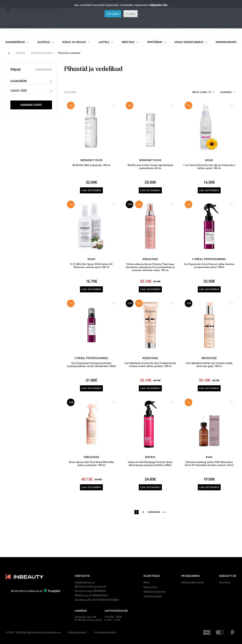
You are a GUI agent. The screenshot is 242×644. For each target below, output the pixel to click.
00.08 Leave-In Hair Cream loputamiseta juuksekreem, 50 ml (150, 167)
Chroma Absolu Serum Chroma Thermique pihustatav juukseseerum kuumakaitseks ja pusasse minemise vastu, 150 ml (150, 267)
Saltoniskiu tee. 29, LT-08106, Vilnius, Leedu (88, 618)
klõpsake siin (158, 5)
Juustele (44, 42)
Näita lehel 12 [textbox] (202, 92)
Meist (147, 582)
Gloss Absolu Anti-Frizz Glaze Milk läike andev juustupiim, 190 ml (91, 464)
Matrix (150, 457)
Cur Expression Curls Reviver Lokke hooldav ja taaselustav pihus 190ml (209, 266)
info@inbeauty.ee (85, 582)
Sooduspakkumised (192, 582)
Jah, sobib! (113, 14)
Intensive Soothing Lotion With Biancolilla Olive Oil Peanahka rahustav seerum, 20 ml (209, 464)
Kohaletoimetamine (155, 592)
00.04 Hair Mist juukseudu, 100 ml (92, 165)
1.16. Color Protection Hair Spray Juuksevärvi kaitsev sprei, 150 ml (209, 167)
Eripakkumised (226, 42)
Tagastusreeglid (153, 596)
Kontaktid (225, 582)
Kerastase (150, 259)
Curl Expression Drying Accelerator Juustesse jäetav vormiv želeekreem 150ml (91, 365)
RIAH (209, 457)
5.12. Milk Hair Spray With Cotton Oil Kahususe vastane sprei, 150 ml (91, 266)
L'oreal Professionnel (209, 259)
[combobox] (204, 92)
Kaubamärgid (15, 42)
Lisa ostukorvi (91, 190)
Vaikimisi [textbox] (226, 92)
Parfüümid (155, 42)
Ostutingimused (77, 632)
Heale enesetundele (189, 42)
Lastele (104, 42)
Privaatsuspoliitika (105, 632)
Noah (209, 160)
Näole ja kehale (74, 42)
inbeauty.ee (54, 632)
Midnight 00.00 (92, 160)
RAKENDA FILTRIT (31, 105)
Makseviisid (150, 587)
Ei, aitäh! (131, 14)
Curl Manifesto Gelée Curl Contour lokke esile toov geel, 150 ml (209, 365)
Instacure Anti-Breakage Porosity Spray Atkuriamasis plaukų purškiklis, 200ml (150, 464)
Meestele (128, 42)
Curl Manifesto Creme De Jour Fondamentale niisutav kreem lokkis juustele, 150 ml (150, 365)
